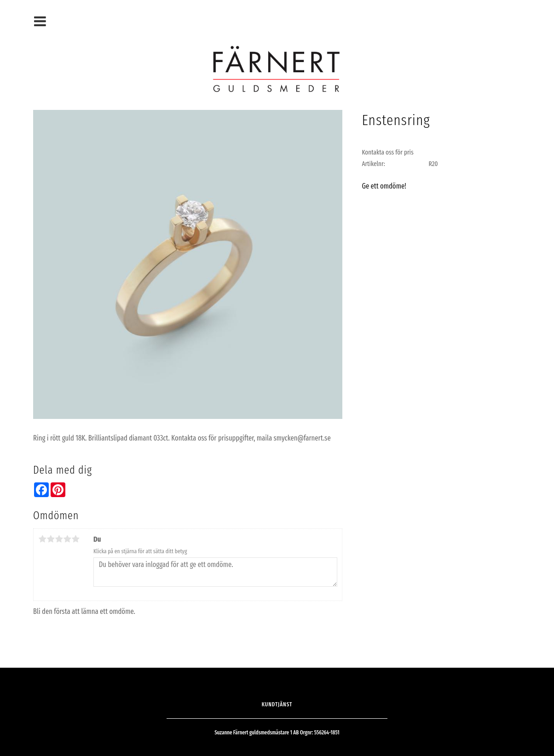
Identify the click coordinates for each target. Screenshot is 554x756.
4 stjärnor (67, 539)
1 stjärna (42, 539)
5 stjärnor (75, 539)
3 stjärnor (59, 539)
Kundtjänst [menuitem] (277, 704)
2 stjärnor (51, 539)
